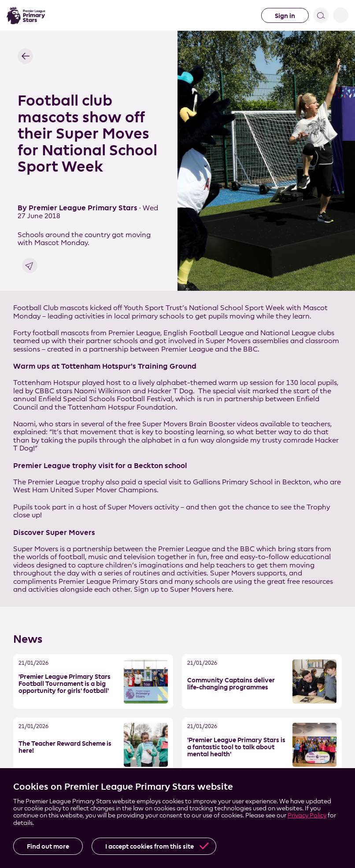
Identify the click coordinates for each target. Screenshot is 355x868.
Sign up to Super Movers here (183, 589)
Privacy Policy (307, 815)
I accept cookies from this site (150, 846)
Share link (30, 266)
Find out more (48, 846)
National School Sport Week (237, 308)
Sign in (285, 16)
